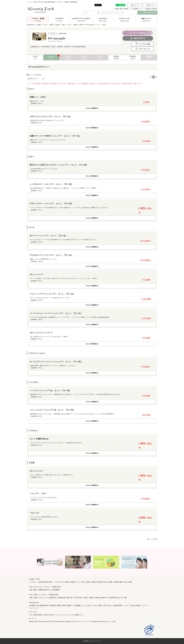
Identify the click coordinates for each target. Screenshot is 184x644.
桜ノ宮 (73, 598)
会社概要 (32, 605)
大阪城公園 (61, 598)
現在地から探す (151, 13)
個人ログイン (135, 5)
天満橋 (97, 598)
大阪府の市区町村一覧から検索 (102, 582)
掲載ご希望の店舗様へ (122, 9)
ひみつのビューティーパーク (81, 621)
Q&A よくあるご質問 (94, 605)
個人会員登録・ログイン (140, 605)
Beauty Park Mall (49, 621)
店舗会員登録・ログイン (122, 605)
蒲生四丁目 (104, 598)
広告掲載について (138, 9)
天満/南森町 (56, 590)
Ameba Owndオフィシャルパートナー (56, 615)
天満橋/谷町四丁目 (44, 590)
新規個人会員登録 (151, 9)
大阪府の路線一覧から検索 (123, 582)
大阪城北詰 (52, 598)
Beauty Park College (63, 621)
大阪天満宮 (113, 598)
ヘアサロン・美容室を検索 (38, 582)
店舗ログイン (150, 5)
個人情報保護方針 (43, 605)
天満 (125, 598)
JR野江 (86, 598)
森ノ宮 (120, 598)
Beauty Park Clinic (35, 621)
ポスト (98, 5)
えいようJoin (111, 621)
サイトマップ (34, 608)
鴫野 (91, 598)
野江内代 (79, 598)
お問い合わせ (107, 605)
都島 (35, 590)
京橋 (31, 590)
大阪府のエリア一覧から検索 (80, 582)
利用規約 (53, 605)
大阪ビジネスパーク (40, 598)
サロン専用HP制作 (36, 615)
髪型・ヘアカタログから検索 (59, 582)
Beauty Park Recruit (99, 621)
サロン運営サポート (77, 615)
